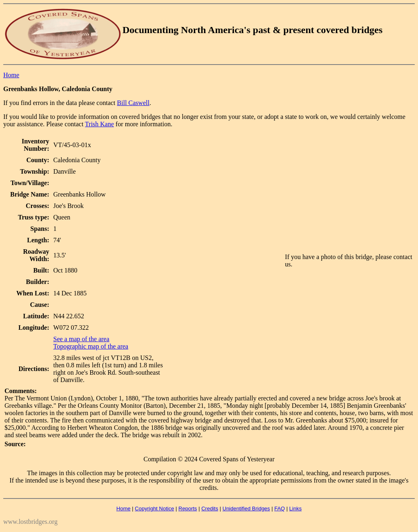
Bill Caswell (133, 103)
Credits (210, 509)
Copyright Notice (154, 509)
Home (11, 75)
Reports (188, 509)
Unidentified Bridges (246, 509)
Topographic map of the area (91, 346)
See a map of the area (81, 339)
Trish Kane (99, 124)
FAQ (280, 509)
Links (296, 509)
